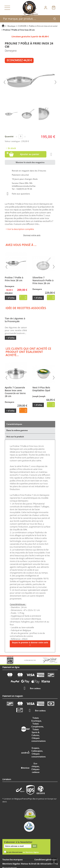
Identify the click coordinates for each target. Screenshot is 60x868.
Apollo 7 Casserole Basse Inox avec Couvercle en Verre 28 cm (15, 392)
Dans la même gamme (17, 430)
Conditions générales (46, 860)
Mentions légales (11, 864)
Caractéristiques (14, 424)
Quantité (9, 136)
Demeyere (10, 286)
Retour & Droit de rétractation (37, 864)
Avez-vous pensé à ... (21, 245)
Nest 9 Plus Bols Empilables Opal (41, 389)
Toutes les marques (12, 860)
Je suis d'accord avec (23, 852)
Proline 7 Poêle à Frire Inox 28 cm (14, 279)
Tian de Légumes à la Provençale (15, 320)
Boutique (12, 26)
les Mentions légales (31, 852)
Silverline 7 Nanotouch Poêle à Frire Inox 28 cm (43, 280)
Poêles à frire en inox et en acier (43, 26)
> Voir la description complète (20, 229)
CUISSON (22, 26)
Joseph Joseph (39, 396)
